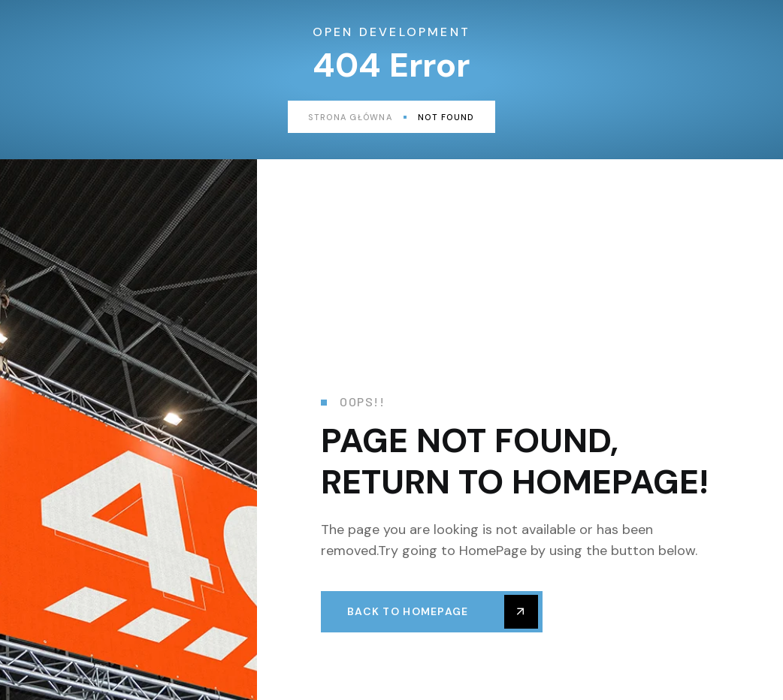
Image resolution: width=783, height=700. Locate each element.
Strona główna (357, 117)
